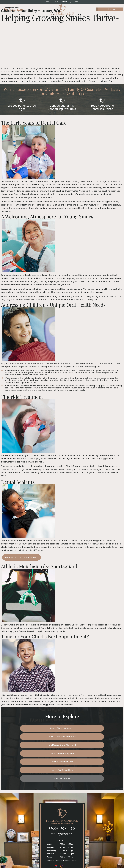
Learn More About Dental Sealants (21, 557)
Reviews (97, 20)
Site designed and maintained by (85, 862)
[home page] (62, 11)
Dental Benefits (78, 20)
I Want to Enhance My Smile (82, 737)
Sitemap (49, 862)
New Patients (57, 20)
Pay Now (106, 10)
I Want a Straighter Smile (42, 746)
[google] (56, 843)
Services (39, 20)
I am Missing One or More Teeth (42, 737)
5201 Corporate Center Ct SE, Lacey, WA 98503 (62, 2)
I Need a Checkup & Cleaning (42, 729)
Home (7, 20)
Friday (49, 833)
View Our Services (62, 755)
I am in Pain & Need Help (82, 746)
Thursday (51, 830)
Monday (50, 821)
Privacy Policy (59, 862)
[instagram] (62, 843)
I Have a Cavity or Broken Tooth (82, 729)
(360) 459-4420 (13, 11)
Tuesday (50, 824)
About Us (22, 20)
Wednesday (52, 827)
